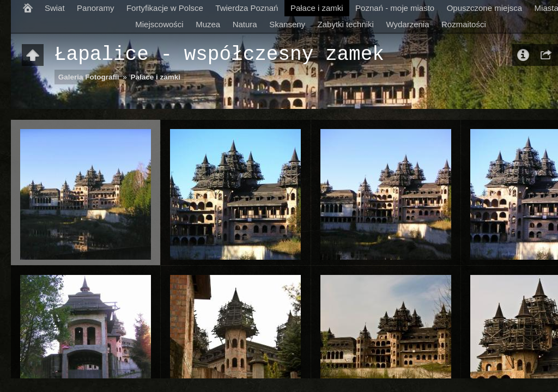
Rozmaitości (464, 24)
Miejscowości (159, 24)
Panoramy (95, 8)
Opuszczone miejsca (484, 8)
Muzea (208, 24)
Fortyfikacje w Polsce (165, 8)
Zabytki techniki (346, 24)
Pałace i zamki (317, 8)
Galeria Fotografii (89, 77)
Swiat (55, 8)
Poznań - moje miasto (395, 8)
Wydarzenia (407, 24)
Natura (245, 24)
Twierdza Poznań (247, 8)
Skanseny (287, 24)
